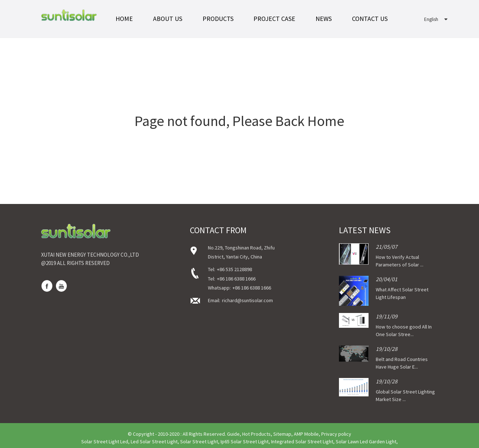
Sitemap (282, 434)
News (324, 19)
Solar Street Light (199, 442)
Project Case (274, 19)
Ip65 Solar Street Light (245, 442)
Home (124, 19)
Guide (233, 434)
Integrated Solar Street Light (302, 442)
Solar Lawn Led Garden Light (366, 442)
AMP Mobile (306, 434)
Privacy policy (336, 434)
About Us (168, 19)
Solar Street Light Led (105, 442)
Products (218, 19)
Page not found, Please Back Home (239, 121)
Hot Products (256, 434)
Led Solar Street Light (154, 442)
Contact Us (370, 19)
